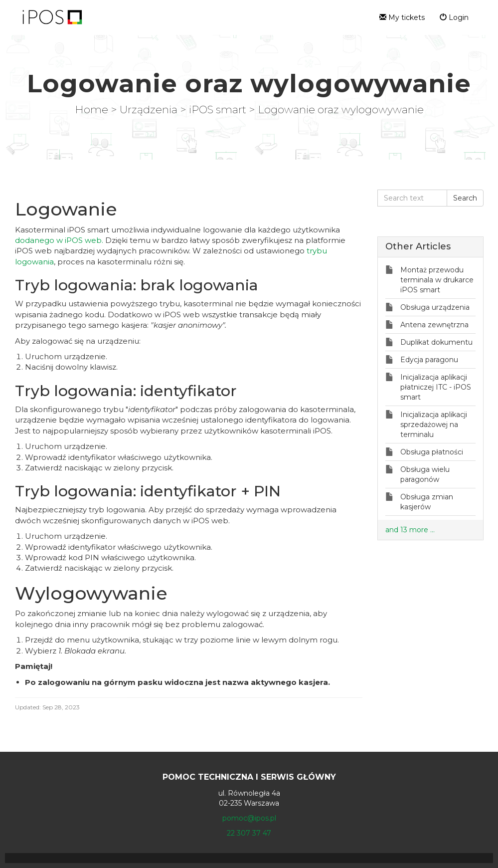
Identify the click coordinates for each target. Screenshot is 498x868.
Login (454, 17)
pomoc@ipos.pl (249, 818)
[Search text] (412, 198)
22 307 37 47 (249, 833)
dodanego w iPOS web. (59, 240)
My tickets (402, 17)
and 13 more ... (410, 530)
